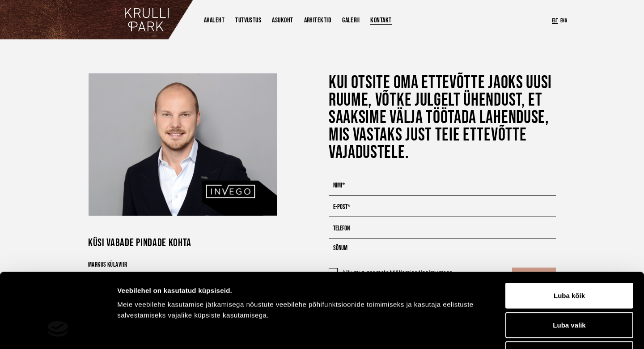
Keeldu (569, 290)
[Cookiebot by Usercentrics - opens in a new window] (58, 332)
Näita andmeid (462, 331)
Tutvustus (248, 20)
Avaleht (214, 20)
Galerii (351, 20)
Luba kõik (569, 232)
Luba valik (569, 261)
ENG (564, 20)
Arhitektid (318, 20)
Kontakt (381, 20)
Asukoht (282, 20)
